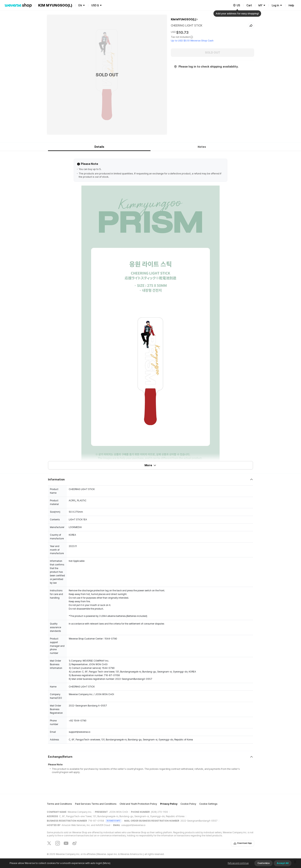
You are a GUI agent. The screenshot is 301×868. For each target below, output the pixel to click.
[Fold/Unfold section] (150, 479)
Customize (263, 863)
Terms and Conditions (59, 804)
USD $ (95, 5)
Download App (243, 843)
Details (99, 147)
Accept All (283, 863)
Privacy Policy (169, 804)
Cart (249, 5)
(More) (106, 863)
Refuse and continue (238, 863)
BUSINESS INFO (114, 821)
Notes (202, 147)
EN (80, 5)
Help (291, 5)
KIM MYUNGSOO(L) (183, 19)
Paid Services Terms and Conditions (96, 804)
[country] (237, 5)
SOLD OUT (213, 53)
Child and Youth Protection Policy (138, 804)
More (150, 465)
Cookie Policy (188, 804)
